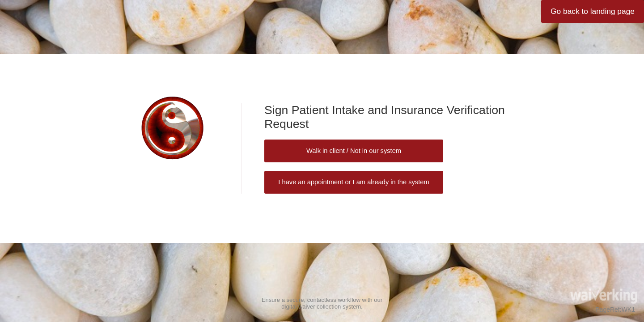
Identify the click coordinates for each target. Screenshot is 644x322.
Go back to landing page (593, 11)
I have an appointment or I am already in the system (354, 182)
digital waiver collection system (321, 307)
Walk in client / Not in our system (354, 151)
